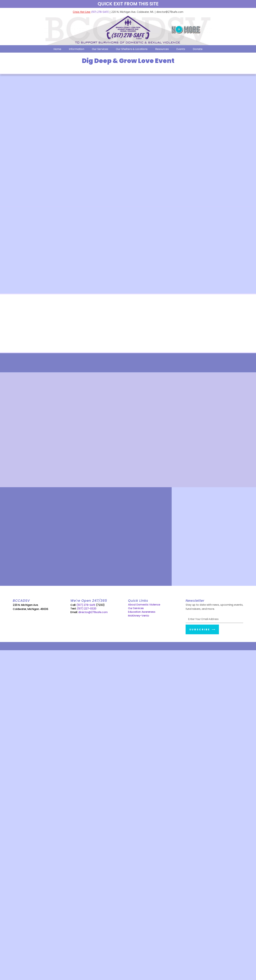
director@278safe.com (93, 612)
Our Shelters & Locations (132, 49)
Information (77, 49)
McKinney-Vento (139, 616)
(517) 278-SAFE (100, 12)
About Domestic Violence (144, 605)
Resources (162, 49)
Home (57, 49)
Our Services (100, 49)
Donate (198, 49)
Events (181, 49)
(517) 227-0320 (87, 609)
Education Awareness (142, 612)
